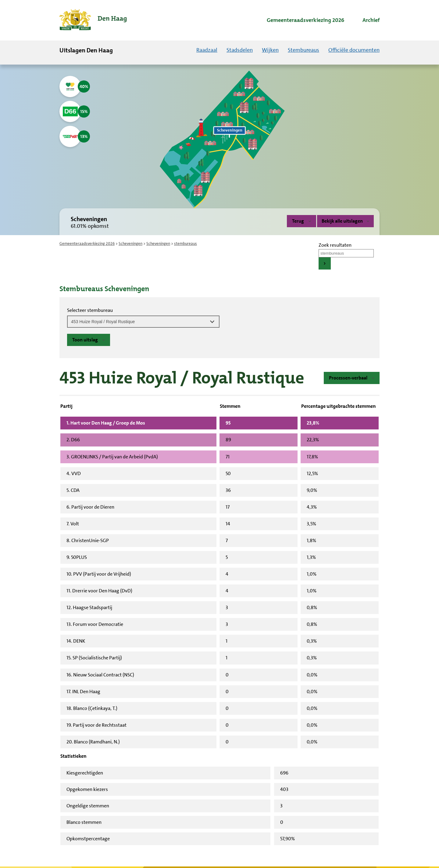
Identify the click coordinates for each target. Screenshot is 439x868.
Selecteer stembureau (90, 310)
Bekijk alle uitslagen (345, 221)
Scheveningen (130, 243)
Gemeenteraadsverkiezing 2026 (87, 243)
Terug (298, 221)
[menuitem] (300, 20)
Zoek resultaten (335, 245)
